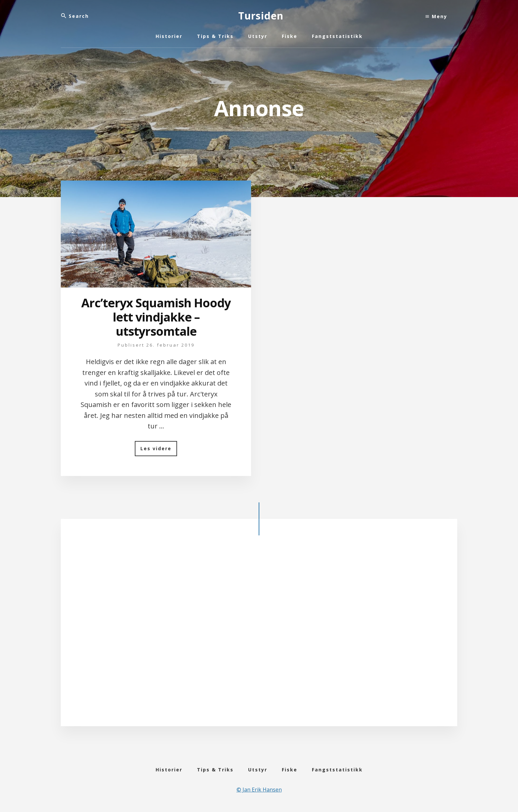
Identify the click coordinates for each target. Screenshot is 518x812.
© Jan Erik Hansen (259, 790)
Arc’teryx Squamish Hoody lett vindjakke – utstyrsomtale (156, 317)
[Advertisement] (259, 636)
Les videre (159, 451)
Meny (436, 16)
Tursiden (261, 16)
